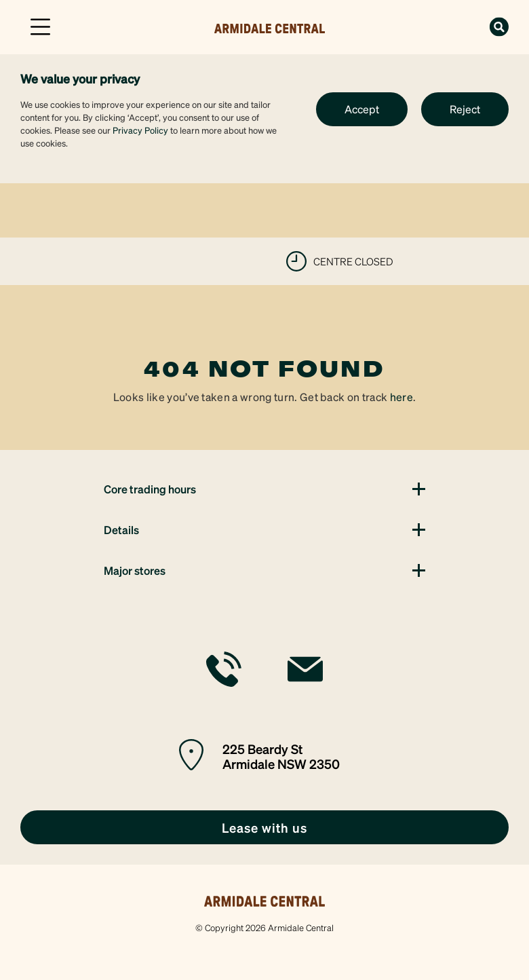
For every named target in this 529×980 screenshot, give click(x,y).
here (401, 397)
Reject (465, 109)
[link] (270, 26)
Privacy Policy (140, 130)
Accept (362, 109)
